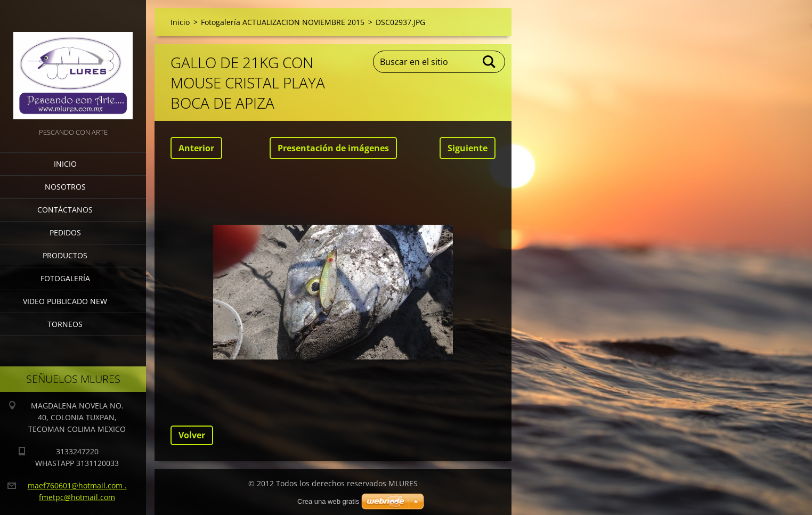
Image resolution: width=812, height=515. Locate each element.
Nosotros (65, 187)
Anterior (196, 148)
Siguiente (468, 148)
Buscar (490, 62)
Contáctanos (65, 210)
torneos (65, 324)
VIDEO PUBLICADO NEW (65, 301)
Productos (65, 255)
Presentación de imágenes (333, 148)
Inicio (65, 164)
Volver (192, 435)
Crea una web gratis (328, 501)
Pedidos (65, 232)
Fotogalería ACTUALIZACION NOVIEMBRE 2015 (283, 22)
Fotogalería (65, 278)
